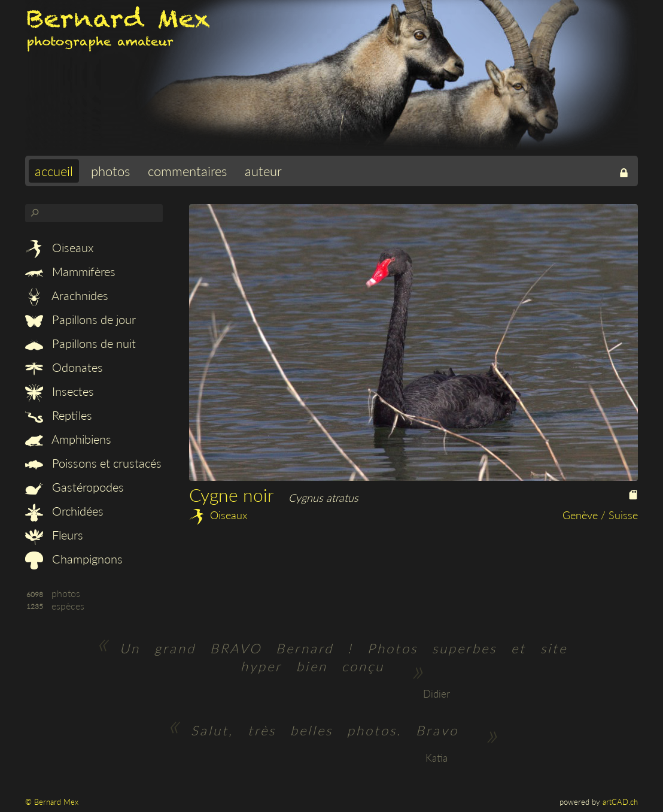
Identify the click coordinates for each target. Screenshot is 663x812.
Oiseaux (59, 247)
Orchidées (64, 511)
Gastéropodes (74, 487)
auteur (263, 171)
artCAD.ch (620, 802)
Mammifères (70, 271)
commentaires (187, 171)
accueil (54, 171)
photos (110, 171)
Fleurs (54, 535)
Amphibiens (68, 439)
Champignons (74, 559)
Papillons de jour (80, 319)
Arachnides (67, 295)
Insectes (60, 391)
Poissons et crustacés (93, 463)
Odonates (64, 367)
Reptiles (59, 415)
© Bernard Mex (52, 802)
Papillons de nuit (80, 343)
